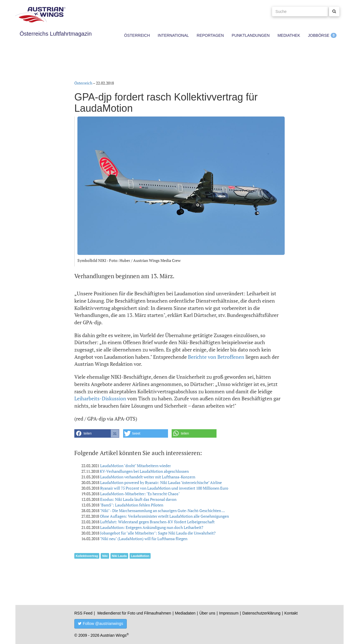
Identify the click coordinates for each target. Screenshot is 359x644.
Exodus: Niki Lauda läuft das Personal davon (138, 499)
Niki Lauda (119, 556)
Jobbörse (319, 35)
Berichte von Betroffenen (216, 357)
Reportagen (210, 35)
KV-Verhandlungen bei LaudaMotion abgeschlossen (144, 471)
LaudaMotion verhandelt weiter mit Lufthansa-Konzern (148, 477)
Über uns (207, 613)
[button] (97, 433)
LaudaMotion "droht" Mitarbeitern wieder (135, 466)
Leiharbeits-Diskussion (100, 398)
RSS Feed (83, 613)
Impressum (229, 613)
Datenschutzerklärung (261, 613)
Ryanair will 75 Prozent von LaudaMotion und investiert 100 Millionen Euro (164, 488)
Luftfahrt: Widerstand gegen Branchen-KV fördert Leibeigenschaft (157, 522)
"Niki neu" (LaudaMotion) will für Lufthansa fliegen (144, 539)
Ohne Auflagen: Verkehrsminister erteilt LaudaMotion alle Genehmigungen (164, 516)
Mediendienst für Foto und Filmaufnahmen (134, 613)
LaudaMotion (140, 556)
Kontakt (291, 613)
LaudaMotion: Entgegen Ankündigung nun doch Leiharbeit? (152, 527)
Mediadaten (185, 613)
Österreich (137, 35)
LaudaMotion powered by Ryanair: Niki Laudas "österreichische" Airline (161, 482)
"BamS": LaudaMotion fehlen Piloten (132, 505)
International (173, 35)
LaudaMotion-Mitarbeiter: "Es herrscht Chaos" (140, 494)
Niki (105, 556)
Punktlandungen (251, 35)
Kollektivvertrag (87, 556)
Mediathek (289, 35)
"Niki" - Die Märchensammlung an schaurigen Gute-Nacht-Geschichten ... (162, 511)
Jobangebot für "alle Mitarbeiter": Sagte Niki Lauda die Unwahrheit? (158, 533)
